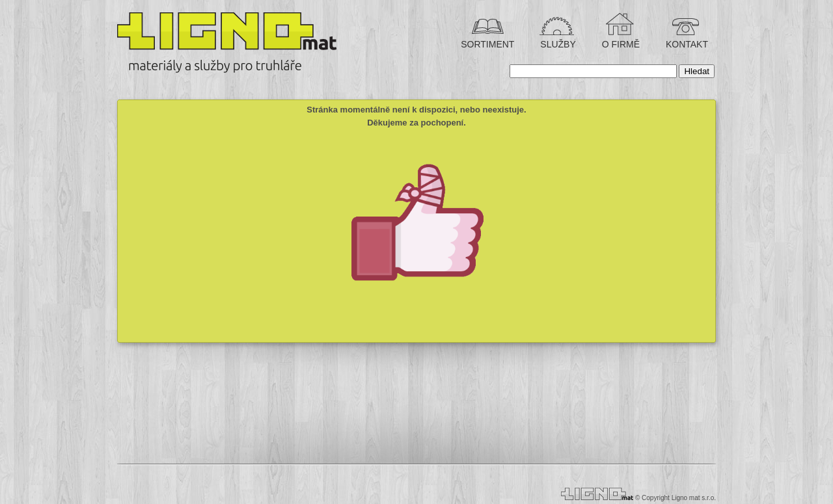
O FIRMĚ (620, 44)
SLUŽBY (556, 44)
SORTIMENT (487, 44)
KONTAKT (686, 44)
